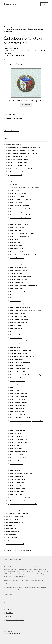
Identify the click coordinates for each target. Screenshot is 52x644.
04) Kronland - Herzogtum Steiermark (18, 160)
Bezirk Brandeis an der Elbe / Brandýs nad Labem (24, 215)
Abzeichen (10, 4)
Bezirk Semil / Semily (16, 449)
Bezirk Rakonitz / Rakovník (18, 415)
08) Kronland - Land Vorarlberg (17, 172)
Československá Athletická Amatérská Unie (26, 187)
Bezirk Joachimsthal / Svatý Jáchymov (21, 276)
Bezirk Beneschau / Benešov (18, 196)
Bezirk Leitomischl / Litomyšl (18, 335)
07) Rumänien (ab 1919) (13, 532)
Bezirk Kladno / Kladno (16, 295)
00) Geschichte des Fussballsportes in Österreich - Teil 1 (24, 147)
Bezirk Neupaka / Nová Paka (18, 372)
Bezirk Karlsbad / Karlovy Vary (18, 292)
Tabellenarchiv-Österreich (11, 131)
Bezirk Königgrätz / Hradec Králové (20, 307)
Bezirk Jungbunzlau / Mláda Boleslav (20, 279)
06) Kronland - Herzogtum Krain (17, 166)
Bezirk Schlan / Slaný (16, 436)
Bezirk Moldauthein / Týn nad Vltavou (21, 350)
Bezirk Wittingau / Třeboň (17, 492)
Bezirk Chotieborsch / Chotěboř (19, 224)
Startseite (9, 609)
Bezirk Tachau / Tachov (17, 464)
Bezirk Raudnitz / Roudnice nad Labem (21, 418)
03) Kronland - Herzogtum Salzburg (18, 156)
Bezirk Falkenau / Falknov (17, 249)
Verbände (24, 29)
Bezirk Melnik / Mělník (16, 344)
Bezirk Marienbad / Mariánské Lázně (20, 341)
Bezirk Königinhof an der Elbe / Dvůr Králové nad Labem (26, 310)
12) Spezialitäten (11, 547)
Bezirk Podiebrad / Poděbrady (18, 396)
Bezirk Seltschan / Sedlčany (18, 445)
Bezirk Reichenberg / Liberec (18, 424)
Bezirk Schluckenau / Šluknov (18, 439)
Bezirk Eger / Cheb (15, 243)
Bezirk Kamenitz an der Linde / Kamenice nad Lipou (24, 286)
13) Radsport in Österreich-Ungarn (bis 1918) (19, 550)
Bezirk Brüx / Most (15, 221)
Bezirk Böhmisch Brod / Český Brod (20, 206)
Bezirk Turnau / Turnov (16, 485)
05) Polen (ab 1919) (11, 525)
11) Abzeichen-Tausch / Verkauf (15, 544)
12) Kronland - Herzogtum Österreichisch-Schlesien (22, 504)
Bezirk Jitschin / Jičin (16, 273)
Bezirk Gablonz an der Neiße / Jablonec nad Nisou (24, 255)
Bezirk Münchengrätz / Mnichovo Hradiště (22, 356)
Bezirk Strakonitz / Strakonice (19, 458)
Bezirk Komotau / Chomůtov (18, 304)
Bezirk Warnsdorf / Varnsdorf (18, 489)
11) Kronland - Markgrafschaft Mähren (19, 501)
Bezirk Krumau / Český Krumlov (19, 316)
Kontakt (9, 616)
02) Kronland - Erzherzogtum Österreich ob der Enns (23, 153)
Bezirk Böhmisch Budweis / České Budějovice (23, 209)
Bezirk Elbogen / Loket (16, 246)
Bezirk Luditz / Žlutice (16, 338)
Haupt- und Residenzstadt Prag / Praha (21, 498)
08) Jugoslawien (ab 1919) (13, 535)
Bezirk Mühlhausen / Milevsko (18, 353)
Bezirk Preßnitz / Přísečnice (18, 406)
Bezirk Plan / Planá (15, 390)
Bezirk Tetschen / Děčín (17, 476)
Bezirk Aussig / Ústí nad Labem (19, 193)
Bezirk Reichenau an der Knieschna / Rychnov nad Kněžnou (27, 421)
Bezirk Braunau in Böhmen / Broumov (20, 218)
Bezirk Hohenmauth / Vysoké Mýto (20, 264)
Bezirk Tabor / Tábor (16, 461)
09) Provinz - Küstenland (15, 175)
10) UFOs (8, 541)
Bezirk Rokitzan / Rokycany (18, 427)
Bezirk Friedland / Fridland (17, 252)
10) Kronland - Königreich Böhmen (35, 27)
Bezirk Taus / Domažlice (17, 467)
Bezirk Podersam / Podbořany (18, 393)
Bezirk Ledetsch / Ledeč (17, 329)
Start (7, 27)
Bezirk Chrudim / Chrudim (17, 227)
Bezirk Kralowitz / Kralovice (18, 313)
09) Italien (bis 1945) (12, 538)
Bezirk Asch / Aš (14, 190)
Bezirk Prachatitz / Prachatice (19, 402)
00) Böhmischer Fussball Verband (19, 181)
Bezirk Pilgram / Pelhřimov (17, 381)
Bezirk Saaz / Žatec (15, 433)
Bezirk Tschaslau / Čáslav (17, 482)
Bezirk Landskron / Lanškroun (18, 323)
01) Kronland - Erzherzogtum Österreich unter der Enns (23, 150)
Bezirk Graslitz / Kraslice (17, 258)
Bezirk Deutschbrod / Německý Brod (20, 236)
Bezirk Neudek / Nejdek (16, 366)
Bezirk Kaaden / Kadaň (16, 282)
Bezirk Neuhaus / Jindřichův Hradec (20, 369)
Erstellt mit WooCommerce (13, 634)
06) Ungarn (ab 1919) (12, 528)
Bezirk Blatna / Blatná (16, 203)
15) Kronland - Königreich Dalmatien (18, 513)
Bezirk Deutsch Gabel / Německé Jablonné (22, 233)
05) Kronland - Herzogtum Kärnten (18, 163)
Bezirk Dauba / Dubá (16, 230)
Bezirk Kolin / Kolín (15, 301)
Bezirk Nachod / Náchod (17, 359)
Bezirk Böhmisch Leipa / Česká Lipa (20, 212)
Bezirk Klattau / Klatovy (17, 298)
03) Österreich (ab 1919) (13, 519)
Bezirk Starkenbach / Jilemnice (19, 455)
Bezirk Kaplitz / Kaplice (17, 289)
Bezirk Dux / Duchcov (16, 239)
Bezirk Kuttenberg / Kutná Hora (19, 319)
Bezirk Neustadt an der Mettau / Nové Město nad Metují (26, 375)
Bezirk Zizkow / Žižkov (16, 495)
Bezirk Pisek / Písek (15, 387)
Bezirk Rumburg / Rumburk (18, 430)
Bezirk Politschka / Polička (17, 399)
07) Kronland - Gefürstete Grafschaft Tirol (20, 169)
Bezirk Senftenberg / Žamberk (18, 452)
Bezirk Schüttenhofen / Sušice (19, 442)
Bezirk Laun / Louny (16, 326)
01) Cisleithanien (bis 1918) (17, 27)
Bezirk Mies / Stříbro (16, 347)
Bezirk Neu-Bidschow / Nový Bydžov (20, 362)
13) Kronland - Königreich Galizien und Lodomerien (22, 507)
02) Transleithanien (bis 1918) (14, 516)
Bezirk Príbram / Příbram (17, 412)
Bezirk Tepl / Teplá (15, 470)
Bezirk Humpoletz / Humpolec (18, 270)
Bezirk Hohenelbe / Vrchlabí (18, 261)
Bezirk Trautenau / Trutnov (18, 479)
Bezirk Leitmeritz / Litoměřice (18, 332)
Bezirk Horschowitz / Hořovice (18, 267)
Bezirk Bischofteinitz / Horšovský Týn (20, 199)
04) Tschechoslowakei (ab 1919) (15, 522)
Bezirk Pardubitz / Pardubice (18, 378)
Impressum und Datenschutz (15, 620)
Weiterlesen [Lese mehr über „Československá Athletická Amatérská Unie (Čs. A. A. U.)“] (26, 105)
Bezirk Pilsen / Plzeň (16, 384)
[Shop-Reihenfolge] (14, 60)
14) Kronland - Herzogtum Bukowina (18, 510)
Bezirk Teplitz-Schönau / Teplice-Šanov (21, 473)
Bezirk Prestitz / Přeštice (17, 409)
